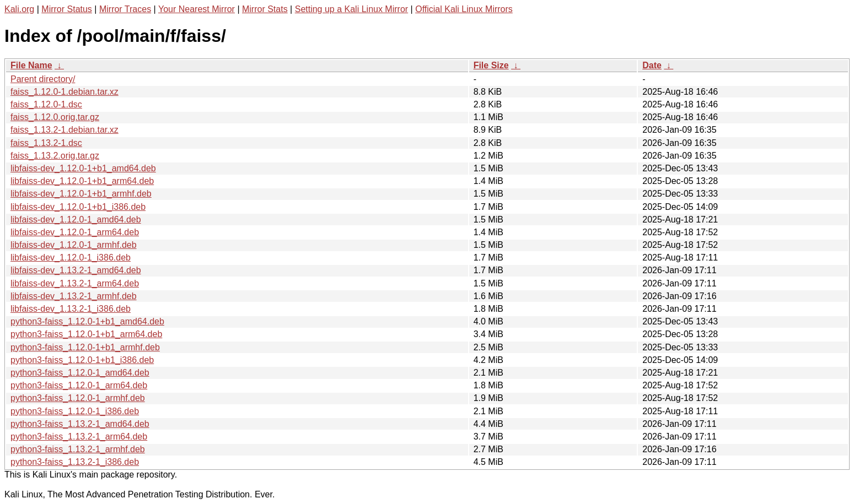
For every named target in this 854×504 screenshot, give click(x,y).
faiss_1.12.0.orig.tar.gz (55, 117)
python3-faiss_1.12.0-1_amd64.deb (80, 373)
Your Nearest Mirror (197, 9)
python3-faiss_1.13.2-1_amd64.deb (80, 424)
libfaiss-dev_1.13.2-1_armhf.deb (74, 296)
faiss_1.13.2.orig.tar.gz (55, 156)
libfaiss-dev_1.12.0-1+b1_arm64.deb (82, 181)
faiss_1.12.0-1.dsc (46, 104)
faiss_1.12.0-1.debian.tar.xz (65, 92)
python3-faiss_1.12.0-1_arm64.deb (79, 385)
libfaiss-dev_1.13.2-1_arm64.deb (75, 283)
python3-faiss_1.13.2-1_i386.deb (75, 462)
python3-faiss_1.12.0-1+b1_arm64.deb (86, 334)
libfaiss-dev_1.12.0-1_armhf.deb (74, 245)
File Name (31, 65)
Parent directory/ (43, 79)
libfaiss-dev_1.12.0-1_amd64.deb (76, 220)
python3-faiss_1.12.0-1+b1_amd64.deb (87, 321)
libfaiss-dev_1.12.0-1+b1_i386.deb (78, 207)
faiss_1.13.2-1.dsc (46, 143)
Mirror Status (67, 9)
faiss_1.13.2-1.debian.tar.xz (65, 130)
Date (652, 65)
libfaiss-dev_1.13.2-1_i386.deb (71, 309)
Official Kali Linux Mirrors (464, 9)
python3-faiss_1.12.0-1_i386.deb (75, 411)
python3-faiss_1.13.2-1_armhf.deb (78, 449)
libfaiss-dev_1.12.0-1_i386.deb (71, 258)
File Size (491, 65)
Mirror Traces (125, 9)
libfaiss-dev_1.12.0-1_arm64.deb (75, 232)
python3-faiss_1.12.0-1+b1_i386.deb (82, 360)
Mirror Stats (265, 9)
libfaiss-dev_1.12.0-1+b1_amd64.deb (83, 168)
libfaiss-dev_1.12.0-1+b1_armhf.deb (81, 194)
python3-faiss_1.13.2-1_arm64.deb (79, 437)
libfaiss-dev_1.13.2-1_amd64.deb (76, 270)
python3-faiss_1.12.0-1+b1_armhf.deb (85, 347)
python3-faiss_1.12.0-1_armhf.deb (78, 398)
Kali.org (19, 9)
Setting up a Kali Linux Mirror (351, 9)
